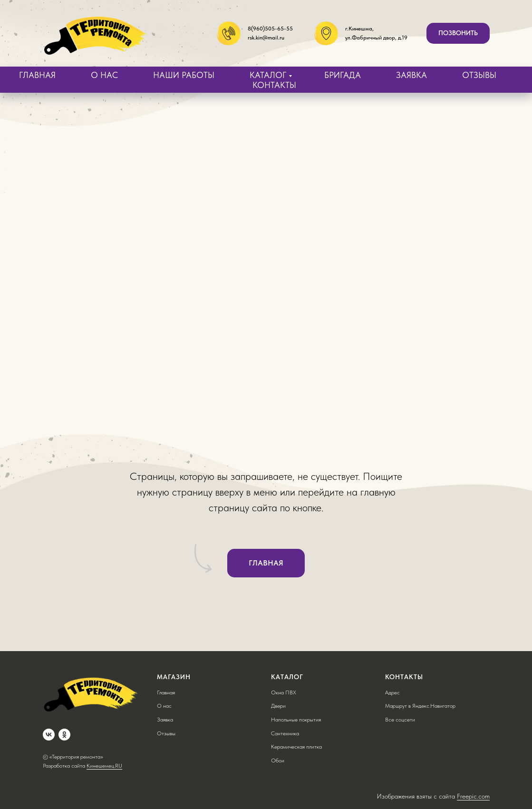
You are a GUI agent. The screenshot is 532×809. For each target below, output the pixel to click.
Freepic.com (473, 796)
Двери (278, 706)
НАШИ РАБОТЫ (184, 75)
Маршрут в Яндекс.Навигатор (420, 706)
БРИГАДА (343, 75)
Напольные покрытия (296, 720)
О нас (164, 706)
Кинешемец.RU (104, 766)
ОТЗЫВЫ (479, 75)
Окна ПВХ (284, 692)
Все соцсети (400, 720)
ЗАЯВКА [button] (411, 75)
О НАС (104, 75)
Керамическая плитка (296, 747)
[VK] (49, 735)
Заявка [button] (165, 720)
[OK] (64, 735)
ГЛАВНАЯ (37, 75)
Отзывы (166, 733)
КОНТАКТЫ (274, 85)
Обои (278, 760)
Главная (166, 692)
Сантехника (285, 733)
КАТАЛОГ (268, 75)
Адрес (392, 692)
